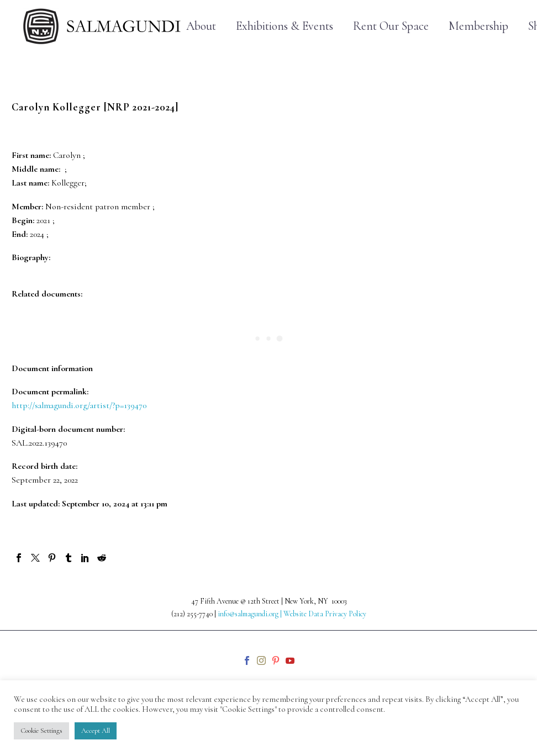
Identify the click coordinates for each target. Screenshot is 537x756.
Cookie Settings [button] (41, 731)
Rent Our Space (391, 26)
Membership (478, 26)
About (201, 26)
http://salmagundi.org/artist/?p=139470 (79, 405)
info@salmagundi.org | (251, 614)
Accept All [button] (96, 731)
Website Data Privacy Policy (325, 614)
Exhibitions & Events (285, 26)
